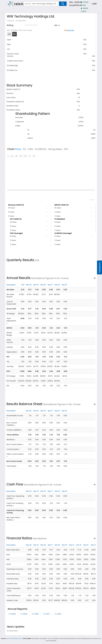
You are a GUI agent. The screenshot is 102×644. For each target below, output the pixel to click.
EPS (66, 149)
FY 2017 (47, 614)
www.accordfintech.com (14, 638)
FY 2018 (35, 614)
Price (18, 149)
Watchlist (70, 30)
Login (94, 4)
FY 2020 (12, 614)
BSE (15, 34)
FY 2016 (58, 614)
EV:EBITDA (41, 149)
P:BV (31, 149)
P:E (25, 149)
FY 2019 (24, 614)
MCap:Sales (55, 149)
